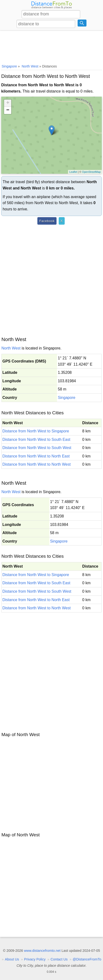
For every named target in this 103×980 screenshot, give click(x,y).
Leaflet (73, 172)
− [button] (8, 110)
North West (11, 348)
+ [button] (8, 103)
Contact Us (59, 959)
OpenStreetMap (91, 172)
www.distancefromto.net (42, 951)
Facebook (47, 221)
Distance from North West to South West (37, 448)
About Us (12, 959)
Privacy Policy (35, 959)
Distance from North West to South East (36, 440)
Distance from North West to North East (36, 456)
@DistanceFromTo (87, 959)
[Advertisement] (51, 47)
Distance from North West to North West (37, 464)
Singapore (66, 398)
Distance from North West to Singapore (36, 431)
